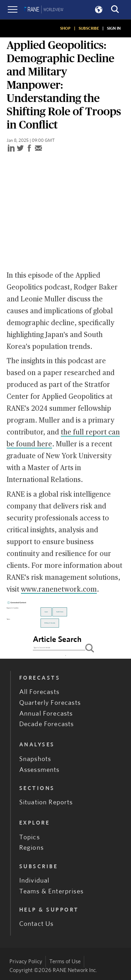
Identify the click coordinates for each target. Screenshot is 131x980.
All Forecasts (39, 692)
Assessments (39, 770)
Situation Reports (46, 802)
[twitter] (20, 149)
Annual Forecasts (46, 714)
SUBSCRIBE (89, 28)
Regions (31, 848)
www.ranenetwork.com (59, 590)
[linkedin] (11, 149)
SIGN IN (114, 28)
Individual (34, 881)
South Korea (60, 612)
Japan (46, 612)
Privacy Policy (26, 961)
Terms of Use (65, 961)
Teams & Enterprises (51, 891)
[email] (38, 149)
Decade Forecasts (47, 724)
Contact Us (37, 924)
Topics (30, 837)
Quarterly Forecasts (50, 703)
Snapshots (35, 759)
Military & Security (50, 623)
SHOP (65, 28)
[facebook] (29, 149)
